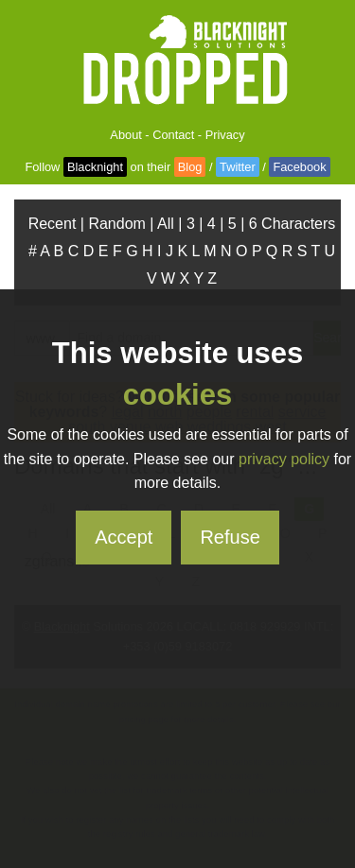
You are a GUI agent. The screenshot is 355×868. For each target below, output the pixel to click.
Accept (124, 537)
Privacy (225, 135)
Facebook (299, 167)
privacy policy (284, 459)
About (125, 135)
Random (116, 224)
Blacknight (95, 167)
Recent (53, 224)
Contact (173, 135)
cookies (177, 395)
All (166, 224)
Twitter (238, 167)
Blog (190, 167)
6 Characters (293, 224)
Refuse (230, 537)
